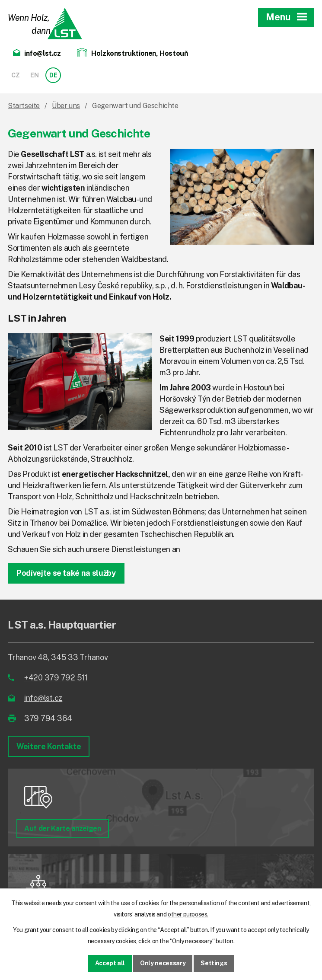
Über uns (66, 106)
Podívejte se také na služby (66, 573)
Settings (214, 963)
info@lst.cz (43, 698)
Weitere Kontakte (49, 746)
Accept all (110, 963)
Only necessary (163, 963)
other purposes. (188, 914)
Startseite (24, 106)
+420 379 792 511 (56, 678)
